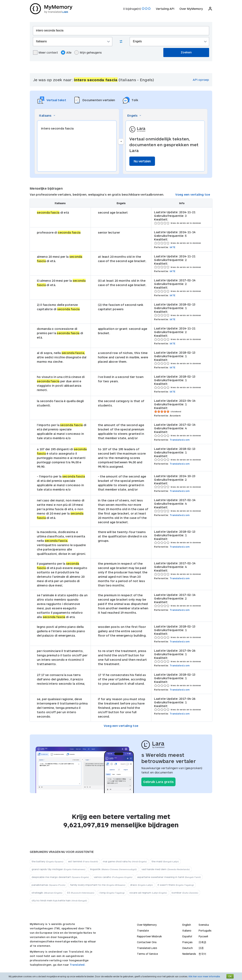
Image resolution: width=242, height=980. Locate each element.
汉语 (201, 948)
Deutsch (188, 948)
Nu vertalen (142, 161)
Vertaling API (165, 9)
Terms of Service (147, 954)
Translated (147, 948)
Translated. (78, 965)
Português (205, 931)
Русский (203, 936)
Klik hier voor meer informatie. (204, 976)
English (187, 925)
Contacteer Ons (147, 942)
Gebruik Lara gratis (158, 782)
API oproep (201, 80)
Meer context (46, 52)
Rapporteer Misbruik (149, 936)
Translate (143, 931)
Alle (66, 52)
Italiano (187, 931)
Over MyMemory (191, 9)
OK (230, 976)
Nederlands (189, 954)
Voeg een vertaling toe (193, 194)
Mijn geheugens (88, 52)
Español (187, 936)
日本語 (202, 942)
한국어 (202, 954)
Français (187, 942)
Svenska (204, 925)
